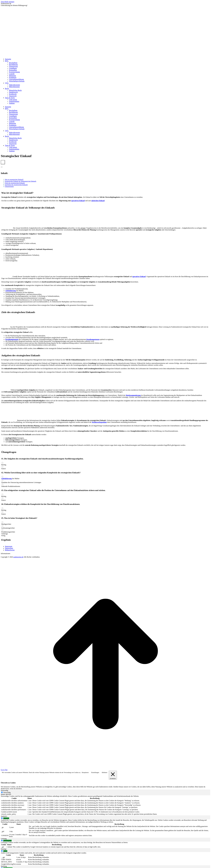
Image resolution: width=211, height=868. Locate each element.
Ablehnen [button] (104, 773)
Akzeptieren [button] (85, 773)
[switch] (2, 818)
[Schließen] (113, 775)
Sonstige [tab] (4, 849)
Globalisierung (11, 291)
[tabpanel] (105, 805)
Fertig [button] (3, 536)
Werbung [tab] (4, 866)
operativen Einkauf (78, 201)
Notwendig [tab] (4, 790)
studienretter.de (18, 557)
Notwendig (7, 792)
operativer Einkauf (139, 277)
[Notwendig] (2, 792)
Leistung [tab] (4, 839)
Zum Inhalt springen (8, 2)
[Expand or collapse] (2, 167)
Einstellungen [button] (95, 773)
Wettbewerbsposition (99, 422)
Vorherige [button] (5, 534)
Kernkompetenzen (12, 339)
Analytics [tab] (4, 816)
